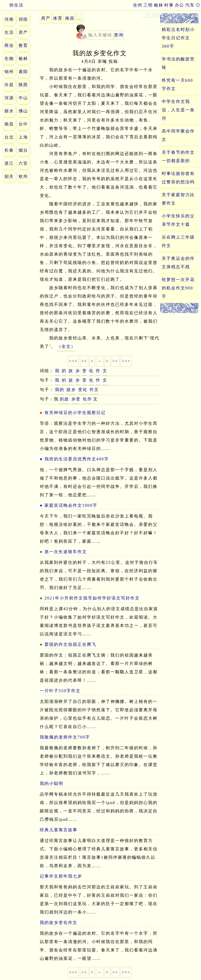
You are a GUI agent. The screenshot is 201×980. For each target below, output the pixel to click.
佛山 (23, 111)
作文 (94, 390)
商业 (9, 45)
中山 (23, 98)
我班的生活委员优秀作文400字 (77, 459)
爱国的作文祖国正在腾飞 (70, 644)
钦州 (23, 176)
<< (84, 361)
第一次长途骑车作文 (66, 552)
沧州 (138, 5)
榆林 (159, 5)
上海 (23, 137)
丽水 (9, 111)
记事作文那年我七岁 (61, 876)
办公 (180, 5)
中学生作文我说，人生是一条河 (178, 110)
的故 (64, 399)
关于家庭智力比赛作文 (178, 199)
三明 (148, 5)
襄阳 (23, 72)
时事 (169, 5)
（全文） (66, 346)
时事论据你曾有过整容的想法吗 (178, 178)
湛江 (9, 163)
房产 (23, 32)
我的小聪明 (52, 783)
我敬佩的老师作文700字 (65, 737)
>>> (126, 361)
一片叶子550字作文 (60, 691)
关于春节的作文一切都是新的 (178, 156)
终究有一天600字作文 (177, 84)
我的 (60, 390)
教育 (23, 45)
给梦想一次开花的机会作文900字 (178, 288)
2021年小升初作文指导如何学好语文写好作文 (92, 598)
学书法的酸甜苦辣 (178, 63)
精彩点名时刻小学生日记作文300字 (178, 38)
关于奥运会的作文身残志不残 (178, 263)
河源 (9, 98)
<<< (73, 361)
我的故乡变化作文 (59, 923)
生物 (9, 59)
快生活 (12, 5)
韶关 (9, 176)
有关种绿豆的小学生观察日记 (75, 413)
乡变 (76, 399)
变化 (83, 390)
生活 (9, 32)
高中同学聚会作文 (178, 135)
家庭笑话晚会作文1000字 (71, 505)
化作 (87, 399)
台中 (23, 124)
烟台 (23, 150)
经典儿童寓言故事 (59, 830)
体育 (58, 18)
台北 (9, 137)
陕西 (23, 85)
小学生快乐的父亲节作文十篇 (178, 220)
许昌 (9, 85)
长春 (9, 150)
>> (115, 361)
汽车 (190, 5)
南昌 (9, 124)
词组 (23, 19)
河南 (9, 19)
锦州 (9, 72)
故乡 (71, 390)
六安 (23, 163)
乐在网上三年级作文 (178, 241)
